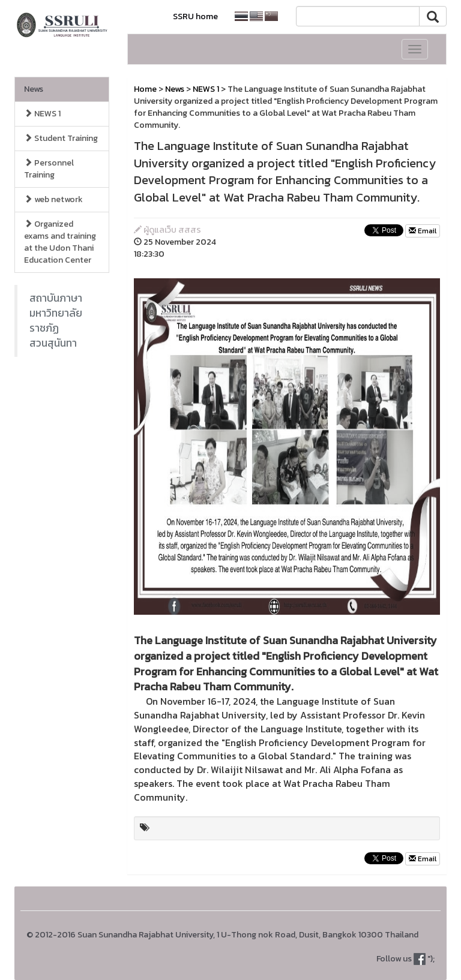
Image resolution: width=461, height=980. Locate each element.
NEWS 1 (42, 114)
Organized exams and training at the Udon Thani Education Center (60, 242)
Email (423, 231)
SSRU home (195, 16)
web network (53, 199)
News (34, 89)
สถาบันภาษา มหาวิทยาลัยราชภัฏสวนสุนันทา (56, 321)
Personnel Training (49, 169)
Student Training (61, 138)
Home (145, 89)
